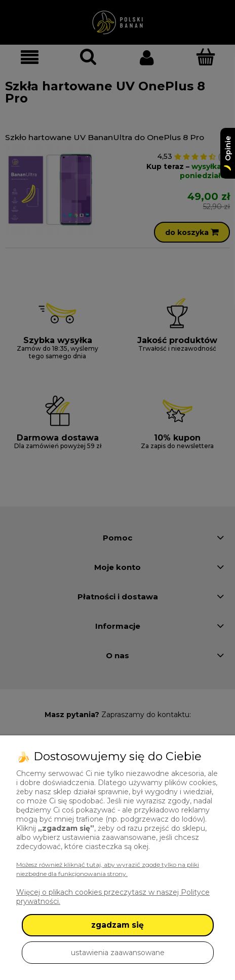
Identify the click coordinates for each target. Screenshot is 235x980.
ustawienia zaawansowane (118, 953)
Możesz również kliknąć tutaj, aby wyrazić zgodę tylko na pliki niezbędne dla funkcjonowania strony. (108, 869)
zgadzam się (117, 925)
